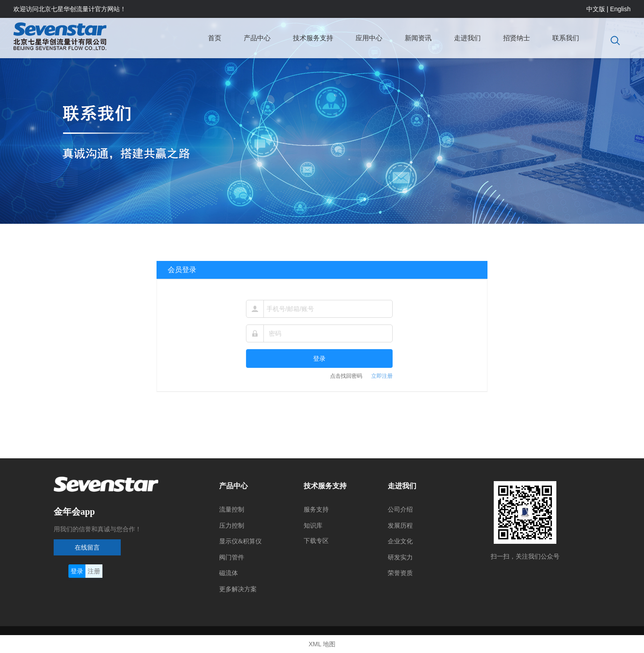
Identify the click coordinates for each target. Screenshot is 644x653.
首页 (215, 38)
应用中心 (369, 38)
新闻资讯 (418, 38)
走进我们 (467, 38)
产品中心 (257, 38)
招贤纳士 (517, 38)
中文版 (596, 9)
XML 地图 (322, 644)
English (620, 9)
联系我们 (566, 38)
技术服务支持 (313, 38)
